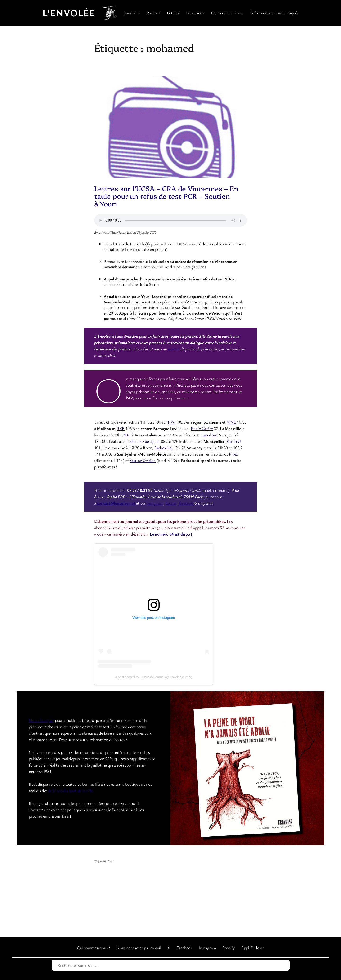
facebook (186, 503)
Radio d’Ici (163, 448)
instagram (155, 503)
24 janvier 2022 (104, 861)
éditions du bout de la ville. (71, 790)
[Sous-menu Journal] (139, 13)
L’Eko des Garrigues (143, 441)
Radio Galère (202, 428)
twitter (171, 503)
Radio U (234, 441)
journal (174, 349)
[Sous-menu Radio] (159, 13)
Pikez (233, 454)
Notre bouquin (41, 720)
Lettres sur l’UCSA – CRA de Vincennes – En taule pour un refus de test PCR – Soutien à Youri (166, 196)
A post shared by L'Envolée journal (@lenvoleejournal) (154, 677)
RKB (121, 428)
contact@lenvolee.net (116, 503)
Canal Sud (210, 435)
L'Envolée (69, 13)
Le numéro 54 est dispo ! (171, 534)
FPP (172, 422)
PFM (127, 435)
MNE (232, 422)
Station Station (143, 460)
